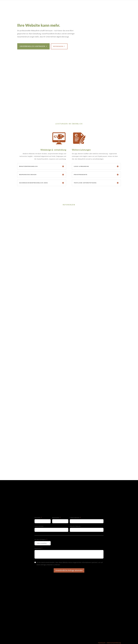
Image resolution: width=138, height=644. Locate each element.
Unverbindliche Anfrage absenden (69, 570)
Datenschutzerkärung (114, 643)
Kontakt (118, 4)
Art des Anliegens (40, 539)
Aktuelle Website (75, 526)
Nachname (56, 518)
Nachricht (38, 548)
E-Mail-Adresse (75, 518)
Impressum (102, 643)
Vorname (37, 518)
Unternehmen (39, 526)
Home (111, 4)
